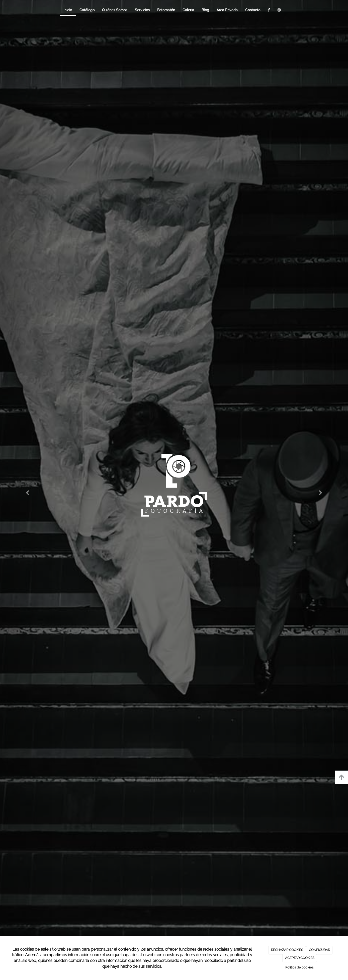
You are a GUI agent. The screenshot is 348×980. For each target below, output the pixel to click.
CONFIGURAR (319, 950)
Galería (188, 10)
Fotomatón (166, 10)
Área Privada (227, 10)
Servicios (142, 10)
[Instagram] (279, 10)
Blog (205, 10)
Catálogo (87, 10)
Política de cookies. (300, 967)
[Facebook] (269, 10)
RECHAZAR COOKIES (287, 950)
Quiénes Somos (115, 10)
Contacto (253, 10)
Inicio (68, 10)
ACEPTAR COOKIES (300, 958)
